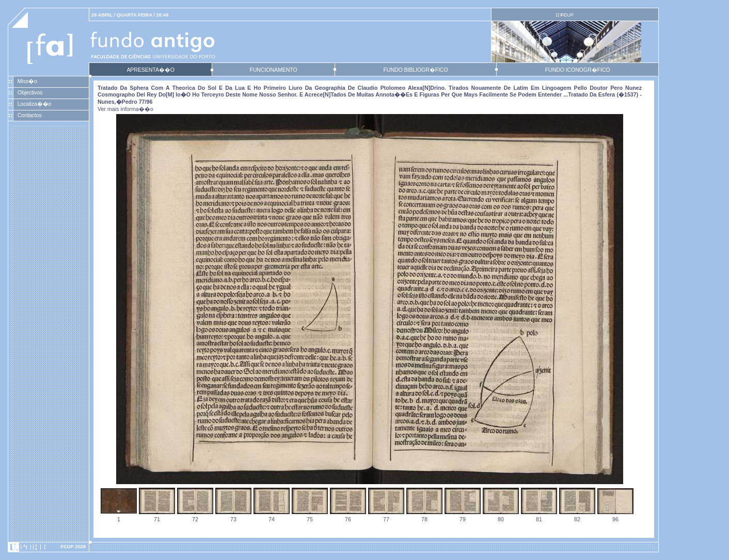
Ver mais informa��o (125, 109)
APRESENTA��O (150, 70)
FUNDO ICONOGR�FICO (578, 70)
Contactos (30, 115)
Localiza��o (35, 104)
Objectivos (30, 92)
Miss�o (27, 81)
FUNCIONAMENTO (273, 70)
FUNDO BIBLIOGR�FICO (415, 70)
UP (567, 15)
